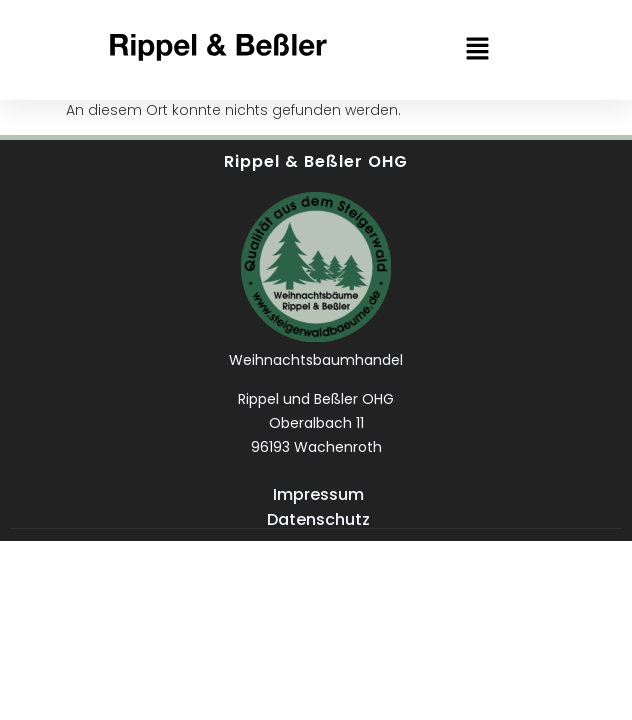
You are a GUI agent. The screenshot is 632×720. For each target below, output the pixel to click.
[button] (477, 50)
